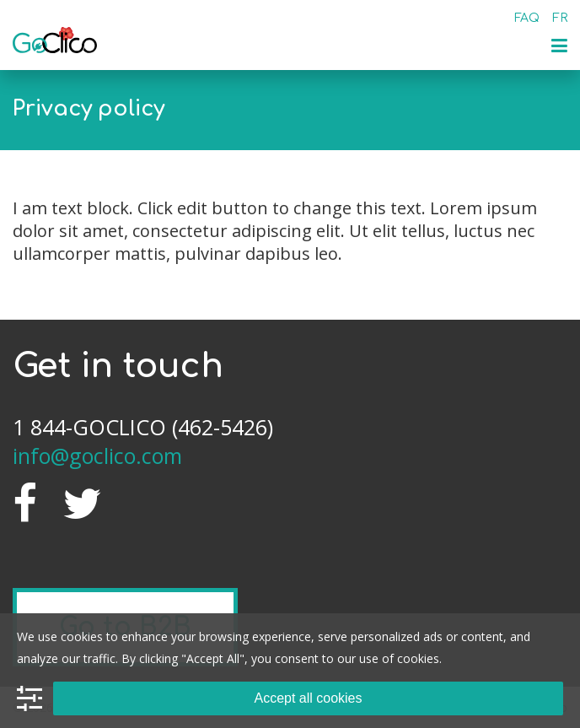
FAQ (527, 18)
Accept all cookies (308, 698)
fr (560, 18)
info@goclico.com (97, 456)
